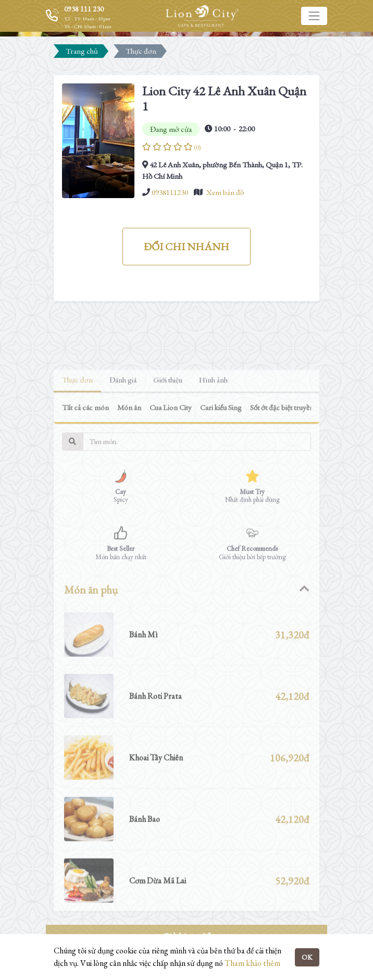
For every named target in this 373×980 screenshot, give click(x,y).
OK (307, 957)
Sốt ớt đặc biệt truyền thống (291, 434)
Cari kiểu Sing (221, 434)
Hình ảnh (213, 406)
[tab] (186, 616)
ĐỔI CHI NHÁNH (186, 247)
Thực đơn (77, 406)
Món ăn (129, 434)
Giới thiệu (168, 406)
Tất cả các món (85, 434)
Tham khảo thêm (252, 963)
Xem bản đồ (225, 192)
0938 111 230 (84, 9)
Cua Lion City (171, 434)
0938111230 (170, 192)
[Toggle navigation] (314, 16)
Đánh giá (123, 406)
